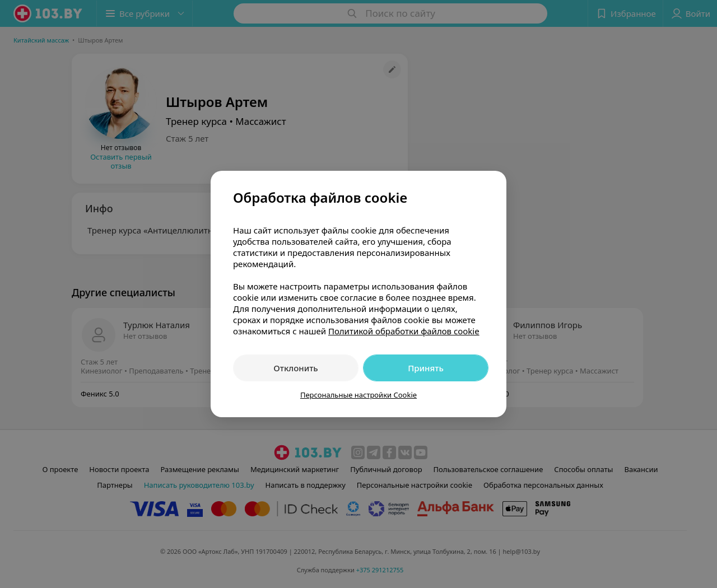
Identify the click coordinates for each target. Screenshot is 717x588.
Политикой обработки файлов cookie (404, 331)
